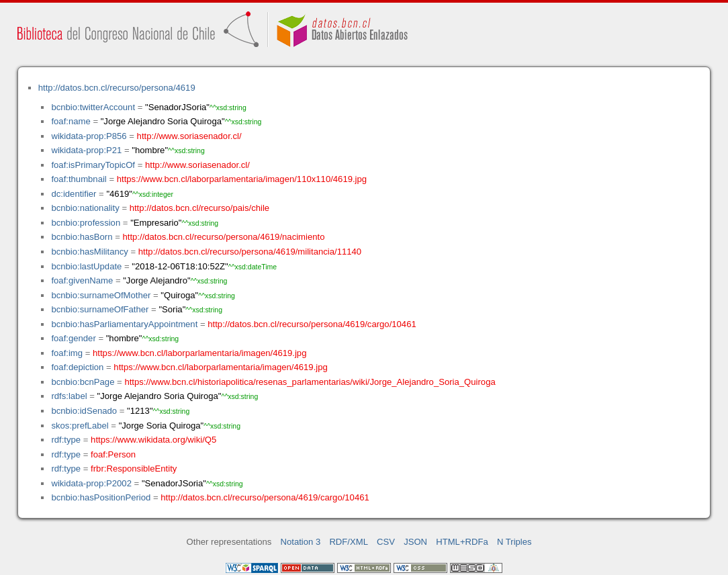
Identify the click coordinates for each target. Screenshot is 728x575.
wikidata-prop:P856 (89, 136)
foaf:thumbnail (79, 179)
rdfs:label (69, 396)
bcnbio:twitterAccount (93, 107)
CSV (386, 542)
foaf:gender (73, 338)
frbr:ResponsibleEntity (134, 469)
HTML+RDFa (462, 542)
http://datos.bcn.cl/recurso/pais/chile (199, 208)
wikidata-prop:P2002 (91, 483)
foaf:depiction (77, 367)
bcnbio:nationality (85, 208)
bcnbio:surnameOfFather (100, 309)
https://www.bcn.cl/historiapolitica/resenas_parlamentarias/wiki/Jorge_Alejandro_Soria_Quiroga (310, 382)
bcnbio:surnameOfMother (101, 295)
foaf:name (71, 121)
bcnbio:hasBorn (82, 237)
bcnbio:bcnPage (83, 382)
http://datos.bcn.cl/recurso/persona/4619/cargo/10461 (312, 324)
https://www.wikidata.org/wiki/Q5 (153, 440)
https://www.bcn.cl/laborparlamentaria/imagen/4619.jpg (199, 353)
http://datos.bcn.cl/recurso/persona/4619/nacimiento (223, 237)
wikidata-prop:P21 (86, 150)
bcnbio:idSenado (84, 411)
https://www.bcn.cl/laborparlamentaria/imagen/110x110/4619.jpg (242, 179)
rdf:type (66, 440)
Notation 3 (301, 542)
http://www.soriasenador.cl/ (189, 136)
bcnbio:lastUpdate (86, 266)
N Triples (514, 542)
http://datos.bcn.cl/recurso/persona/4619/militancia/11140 (250, 252)
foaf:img (67, 353)
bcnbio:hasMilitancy (89, 252)
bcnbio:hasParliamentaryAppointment (124, 324)
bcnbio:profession (86, 223)
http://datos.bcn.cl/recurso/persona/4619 (117, 88)
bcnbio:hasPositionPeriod (101, 497)
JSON (415, 542)
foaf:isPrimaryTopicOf (93, 165)
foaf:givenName (82, 280)
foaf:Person (113, 454)
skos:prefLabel (80, 426)
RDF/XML (349, 542)
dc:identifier (74, 194)
